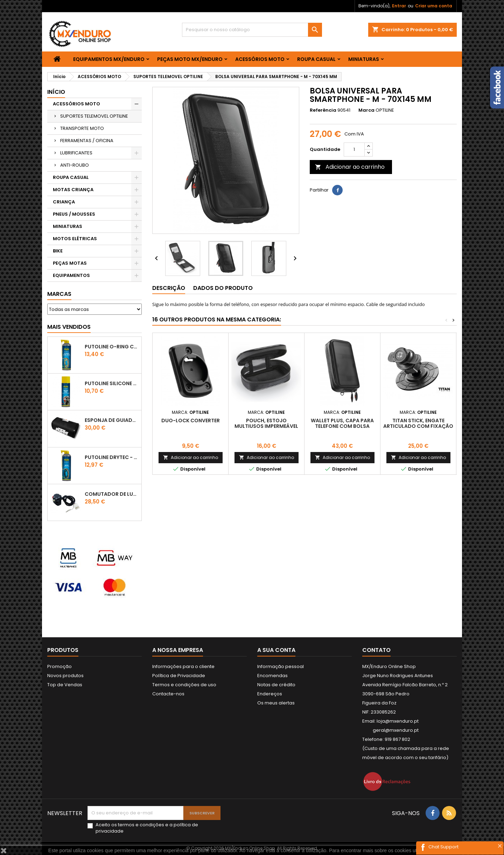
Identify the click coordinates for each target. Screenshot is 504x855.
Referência (323, 110)
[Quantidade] (354, 150)
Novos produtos (65, 676)
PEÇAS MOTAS (70, 263)
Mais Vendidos (69, 327)
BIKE (58, 251)
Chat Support (443, 847)
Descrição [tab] (169, 288)
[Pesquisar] (252, 30)
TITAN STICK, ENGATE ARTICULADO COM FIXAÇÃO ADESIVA (418, 426)
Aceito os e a (147, 828)
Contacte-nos (168, 694)
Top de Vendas (65, 685)
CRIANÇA (64, 202)
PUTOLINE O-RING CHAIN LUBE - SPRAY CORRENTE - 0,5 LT (112, 347)
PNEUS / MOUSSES (74, 214)
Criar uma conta (434, 6)
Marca (366, 110)
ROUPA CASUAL (316, 59)
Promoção (59, 666)
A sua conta (276, 650)
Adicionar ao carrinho (350, 167)
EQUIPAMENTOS (71, 275)
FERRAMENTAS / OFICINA (87, 141)
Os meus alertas (276, 703)
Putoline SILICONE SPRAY (112, 383)
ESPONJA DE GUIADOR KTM (112, 420)
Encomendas (272, 676)
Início (56, 92)
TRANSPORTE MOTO (82, 128)
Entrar (399, 6)
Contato (376, 650)
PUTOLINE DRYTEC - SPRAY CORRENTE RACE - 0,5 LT (112, 457)
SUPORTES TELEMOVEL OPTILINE (94, 116)
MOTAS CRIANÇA (73, 190)
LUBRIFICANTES (76, 153)
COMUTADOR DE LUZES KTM (112, 494)
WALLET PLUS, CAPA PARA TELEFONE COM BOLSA (342, 423)
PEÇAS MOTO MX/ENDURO (190, 59)
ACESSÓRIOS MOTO (260, 59)
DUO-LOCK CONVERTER (191, 420)
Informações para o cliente (183, 666)
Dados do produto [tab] (223, 288)
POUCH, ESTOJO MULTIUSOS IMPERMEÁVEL (266, 423)
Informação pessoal (281, 666)
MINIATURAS (364, 59)
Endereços (270, 694)
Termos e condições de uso (184, 685)
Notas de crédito (276, 685)
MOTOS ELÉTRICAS (75, 239)
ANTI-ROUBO (75, 165)
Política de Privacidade (179, 676)
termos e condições (141, 825)
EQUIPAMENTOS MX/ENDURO (109, 59)
